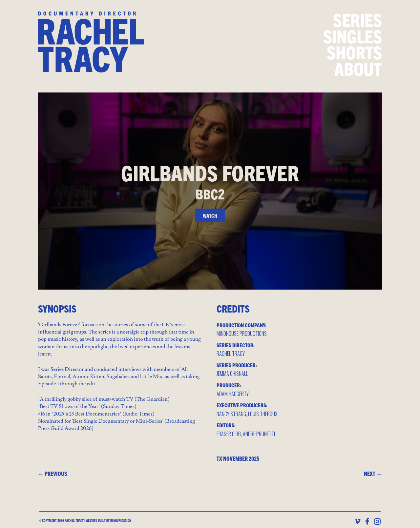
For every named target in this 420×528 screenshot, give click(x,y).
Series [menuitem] (357, 20)
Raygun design (121, 520)
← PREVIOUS (53, 473)
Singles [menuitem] (353, 36)
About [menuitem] (358, 68)
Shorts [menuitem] (354, 52)
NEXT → (373, 473)
